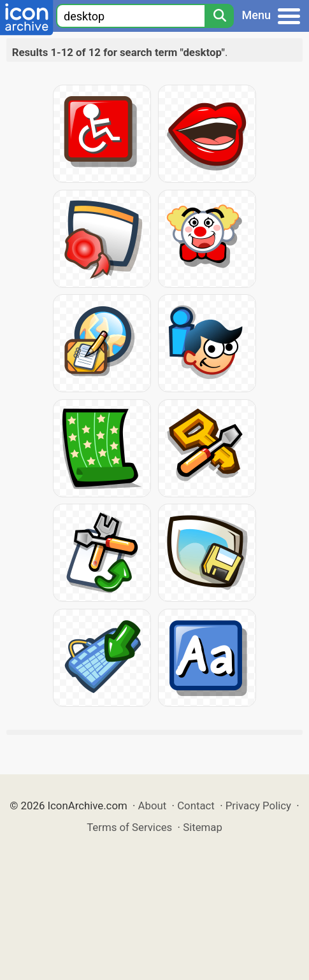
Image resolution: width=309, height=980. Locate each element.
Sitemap (203, 827)
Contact (196, 806)
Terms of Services (129, 827)
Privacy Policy (258, 806)
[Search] (219, 16)
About (153, 806)
